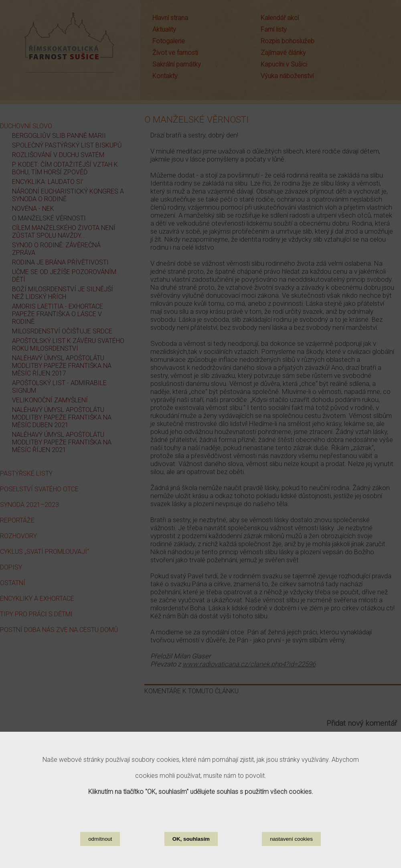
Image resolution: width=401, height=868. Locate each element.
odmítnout (100, 856)
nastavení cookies (291, 856)
